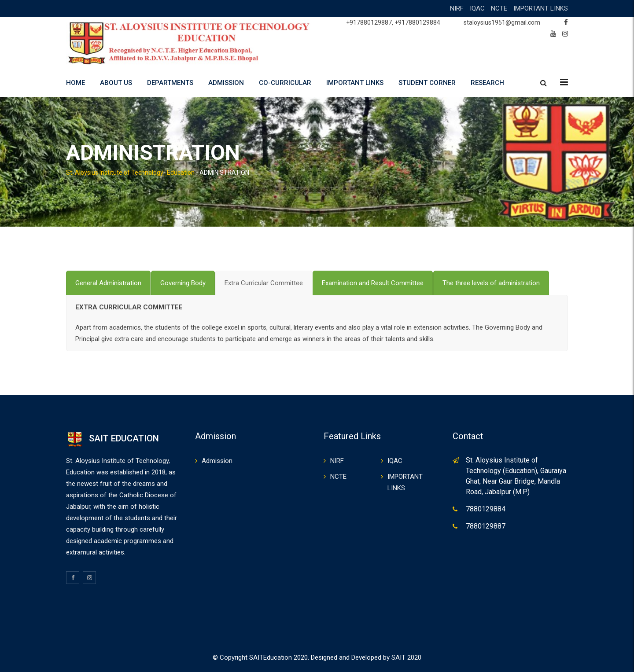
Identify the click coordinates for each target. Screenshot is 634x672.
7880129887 (486, 526)
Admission (217, 461)
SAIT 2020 (406, 657)
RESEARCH (487, 83)
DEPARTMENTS (170, 83)
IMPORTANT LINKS (541, 8)
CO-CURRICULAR (285, 83)
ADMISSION (226, 83)
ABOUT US (116, 83)
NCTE (499, 8)
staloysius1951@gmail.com (502, 22)
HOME (76, 83)
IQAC (477, 8)
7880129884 (486, 509)
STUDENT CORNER (427, 83)
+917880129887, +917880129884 (393, 22)
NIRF (457, 8)
